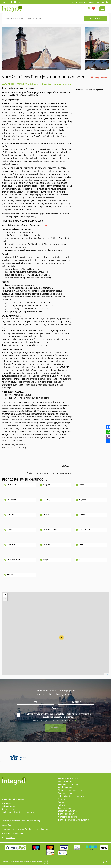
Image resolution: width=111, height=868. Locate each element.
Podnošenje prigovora (67, 817)
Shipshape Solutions (46, 862)
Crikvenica (12, 500)
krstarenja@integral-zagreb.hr (20, 812)
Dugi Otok (83, 500)
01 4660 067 (10, 809)
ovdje (76, 721)
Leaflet (106, 674)
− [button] (5, 599)
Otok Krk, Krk (85, 530)
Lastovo (10, 515)
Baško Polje (12, 485)
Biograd (46, 485)
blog (98, 2)
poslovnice (83, 2)
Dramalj (47, 500)
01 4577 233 (66, 790)
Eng (102, 2)
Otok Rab (11, 545)
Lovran (46, 515)
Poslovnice (62, 805)
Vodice (10, 575)
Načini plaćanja (64, 808)
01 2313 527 (10, 838)
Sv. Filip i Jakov (14, 560)
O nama (61, 799)
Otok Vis (47, 545)
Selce (81, 545)
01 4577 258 (67, 793)
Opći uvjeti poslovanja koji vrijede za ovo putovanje (49, 473)
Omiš (9, 530)
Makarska (83, 515)
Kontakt (91, 2)
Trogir (45, 560)
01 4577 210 (77, 790)
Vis (80, 560)
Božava (82, 485)
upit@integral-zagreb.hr (73, 796)
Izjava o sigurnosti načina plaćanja (73, 820)
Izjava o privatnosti (66, 814)
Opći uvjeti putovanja (67, 811)
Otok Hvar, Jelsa (50, 530)
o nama (74, 2)
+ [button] (5, 595)
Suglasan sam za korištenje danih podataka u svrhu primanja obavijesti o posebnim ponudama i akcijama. (54, 716)
